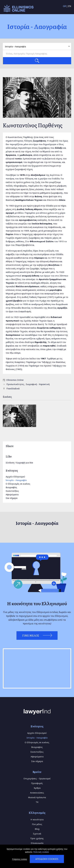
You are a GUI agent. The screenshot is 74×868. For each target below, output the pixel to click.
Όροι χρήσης (37, 838)
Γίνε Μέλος (31, 635)
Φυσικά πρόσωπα (37, 797)
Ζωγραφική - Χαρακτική (38, 384)
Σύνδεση (10, 463)
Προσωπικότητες (15, 384)
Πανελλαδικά (13, 388)
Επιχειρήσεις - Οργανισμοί (37, 778)
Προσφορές (37, 783)
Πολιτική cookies (41, 852)
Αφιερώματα (12, 494)
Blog (37, 829)
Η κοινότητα (37, 819)
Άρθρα (37, 788)
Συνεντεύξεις (12, 491)
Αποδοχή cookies (47, 859)
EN (70, 6)
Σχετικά (37, 834)
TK (37, 802)
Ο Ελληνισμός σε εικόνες (18, 484)
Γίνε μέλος (37, 824)
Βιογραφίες (11, 487)
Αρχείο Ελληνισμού (15, 477)
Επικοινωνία (37, 843)
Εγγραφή (21, 463)
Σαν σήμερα (12, 498)
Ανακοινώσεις (37, 793)
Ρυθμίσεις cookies (20, 859)
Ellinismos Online (15, 380)
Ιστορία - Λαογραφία (16, 480)
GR (64, 6)
